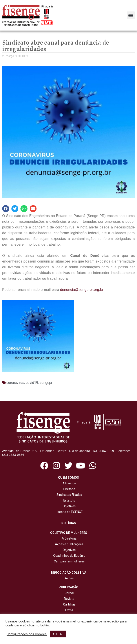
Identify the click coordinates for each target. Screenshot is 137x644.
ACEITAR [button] (58, 634)
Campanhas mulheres (69, 561)
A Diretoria (68, 538)
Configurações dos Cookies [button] (27, 634)
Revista (69, 599)
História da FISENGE (68, 512)
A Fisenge (69, 483)
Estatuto (69, 500)
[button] (131, 15)
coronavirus (15, 383)
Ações (69, 578)
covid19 (32, 383)
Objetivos (68, 506)
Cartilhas (69, 604)
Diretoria (69, 489)
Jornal (69, 593)
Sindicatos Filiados (69, 495)
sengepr (46, 383)
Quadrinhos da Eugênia (69, 556)
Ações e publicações (68, 544)
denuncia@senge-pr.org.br (82, 290)
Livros (69, 610)
